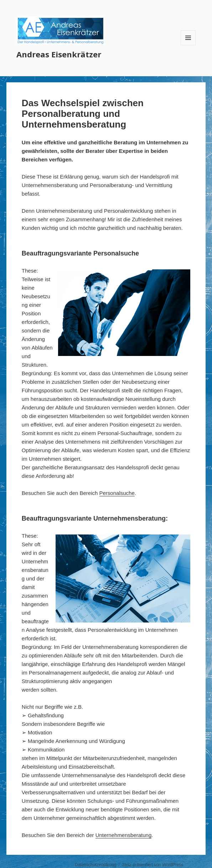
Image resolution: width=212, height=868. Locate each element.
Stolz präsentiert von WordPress (152, 865)
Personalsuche (117, 493)
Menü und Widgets (188, 45)
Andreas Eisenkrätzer (59, 54)
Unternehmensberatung (124, 835)
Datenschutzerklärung (96, 865)
